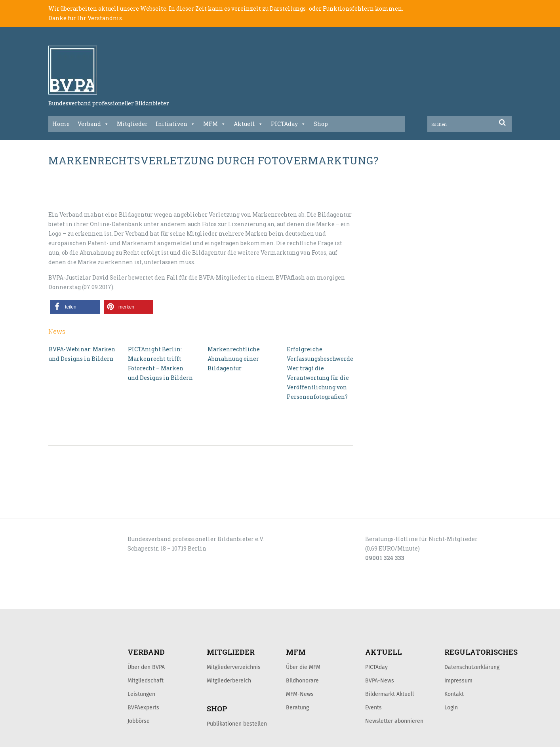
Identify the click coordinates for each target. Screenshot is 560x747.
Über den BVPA (146, 667)
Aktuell (248, 124)
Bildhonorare (302, 680)
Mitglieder (132, 124)
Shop (321, 124)
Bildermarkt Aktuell (390, 694)
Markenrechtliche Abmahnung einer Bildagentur (234, 359)
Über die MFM (303, 667)
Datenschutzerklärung (472, 667)
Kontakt (454, 694)
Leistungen (141, 694)
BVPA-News (380, 680)
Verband (93, 124)
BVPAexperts (143, 707)
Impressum (458, 680)
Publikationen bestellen (237, 724)
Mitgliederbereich (229, 680)
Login (451, 707)
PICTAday (288, 124)
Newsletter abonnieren (394, 721)
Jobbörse (139, 721)
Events (373, 707)
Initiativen (175, 124)
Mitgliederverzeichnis (234, 667)
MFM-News (300, 694)
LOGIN (78, 600)
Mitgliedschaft (146, 680)
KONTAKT (105, 600)
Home (61, 124)
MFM (214, 124)
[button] (75, 307)
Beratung (297, 707)
